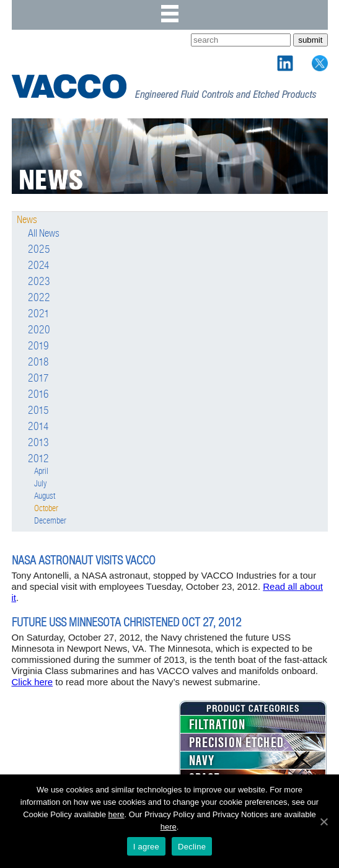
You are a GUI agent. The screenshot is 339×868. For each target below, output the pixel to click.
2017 (38, 379)
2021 (39, 314)
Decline (192, 847)
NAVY (202, 761)
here (117, 814)
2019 (38, 346)
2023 (39, 282)
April (41, 471)
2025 (39, 250)
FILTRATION (218, 725)
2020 (39, 330)
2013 (38, 443)
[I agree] (324, 822)
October (46, 508)
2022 (39, 298)
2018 (38, 362)
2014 (38, 427)
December (50, 521)
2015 (38, 411)
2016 (38, 395)
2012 (38, 459)
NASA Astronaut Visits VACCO (84, 560)
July (40, 484)
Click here (33, 682)
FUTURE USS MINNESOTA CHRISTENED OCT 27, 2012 (127, 622)
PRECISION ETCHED (236, 743)
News (27, 220)
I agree (146, 847)
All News (44, 233)
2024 (39, 266)
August (45, 496)
